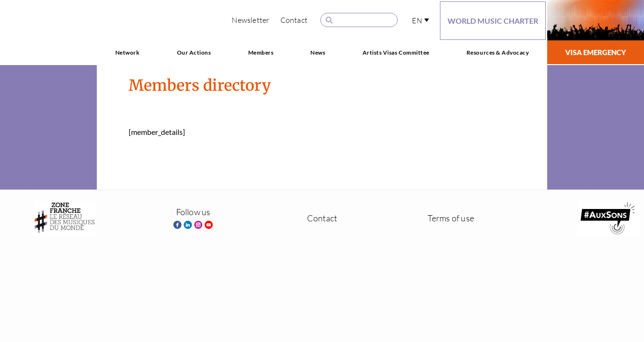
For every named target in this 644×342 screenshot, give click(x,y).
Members (261, 52)
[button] (420, 20)
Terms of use (451, 218)
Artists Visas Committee (396, 52)
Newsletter (250, 20)
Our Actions (194, 52)
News (318, 52)
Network (128, 52)
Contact (294, 20)
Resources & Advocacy (498, 52)
